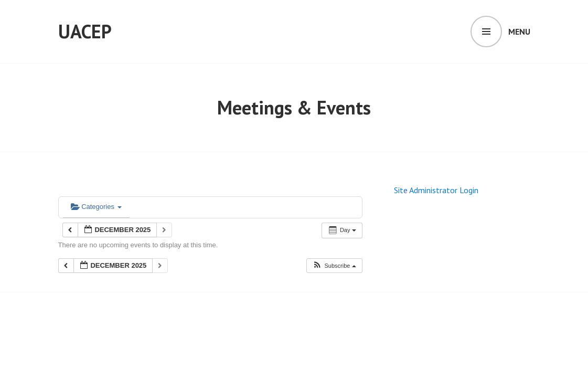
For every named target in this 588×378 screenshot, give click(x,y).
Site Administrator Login (436, 190)
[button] (334, 266)
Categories (96, 207)
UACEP (85, 31)
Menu (519, 31)
